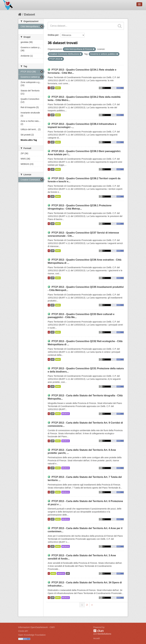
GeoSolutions (104, 634)
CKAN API (23, 631)
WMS (58, 88)
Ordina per (53, 35)
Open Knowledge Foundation (32, 635)
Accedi (96, 638)
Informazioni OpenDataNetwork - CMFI (36, 627)
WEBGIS (66, 414)
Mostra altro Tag (29, 140)
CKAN (98, 631)
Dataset (30, 14)
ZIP (52, 88)
